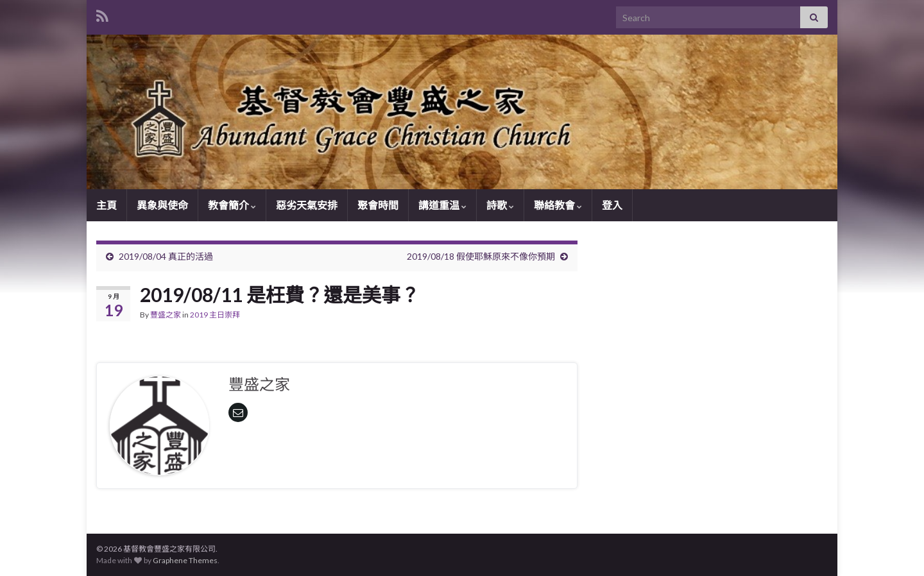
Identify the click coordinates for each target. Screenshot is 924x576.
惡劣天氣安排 (307, 205)
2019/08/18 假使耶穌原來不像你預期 (481, 256)
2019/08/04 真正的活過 (166, 256)
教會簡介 (232, 205)
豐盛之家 (166, 315)
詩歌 (500, 205)
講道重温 (442, 205)
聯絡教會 (558, 205)
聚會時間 (378, 205)
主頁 (107, 205)
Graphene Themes (185, 560)
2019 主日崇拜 (215, 315)
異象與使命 (162, 205)
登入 (612, 205)
